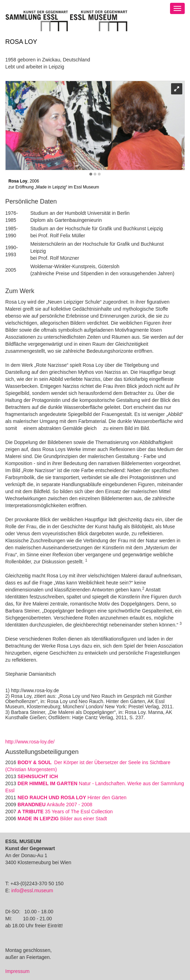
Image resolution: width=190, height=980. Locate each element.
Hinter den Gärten (72, 797)
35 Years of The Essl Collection (65, 812)
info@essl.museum (32, 890)
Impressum (17, 971)
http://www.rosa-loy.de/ (30, 742)
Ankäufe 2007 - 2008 (55, 804)
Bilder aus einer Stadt (62, 819)
